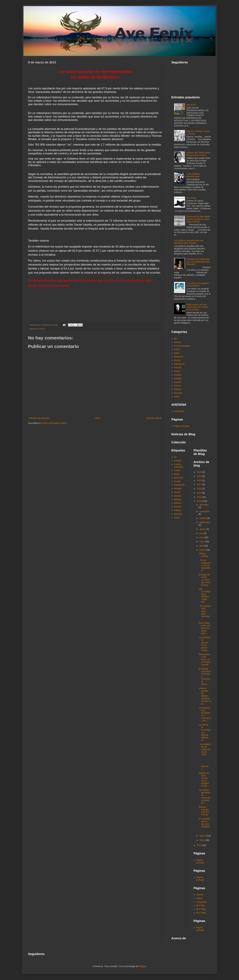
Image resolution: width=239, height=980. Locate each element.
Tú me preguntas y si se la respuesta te (205, 565)
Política (178, 389)
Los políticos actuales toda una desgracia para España (189, 242)
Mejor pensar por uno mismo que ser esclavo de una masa (197, 307)
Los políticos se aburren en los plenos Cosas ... (205, 644)
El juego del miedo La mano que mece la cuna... (205, 580)
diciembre (204, 505)
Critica (177, 349)
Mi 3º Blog (201, 909)
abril (202, 546)
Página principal (182, 426)
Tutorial (200, 895)
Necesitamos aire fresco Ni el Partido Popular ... (205, 659)
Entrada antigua (154, 418)
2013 (199, 501)
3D (175, 339)
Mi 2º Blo (200, 905)
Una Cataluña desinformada (193, 175)
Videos (199, 898)
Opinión (178, 382)
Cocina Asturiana (182, 346)
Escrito (177, 360)
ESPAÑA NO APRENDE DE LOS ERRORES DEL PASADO (198, 262)
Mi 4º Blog (201, 913)
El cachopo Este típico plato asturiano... (205, 612)
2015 (199, 493)
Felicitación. (180, 364)
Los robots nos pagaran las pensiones (198, 284)
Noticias (178, 378)
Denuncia (179, 357)
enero (202, 840)
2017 (199, 485)
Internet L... (205, 764)
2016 (199, 489)
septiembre (205, 522)
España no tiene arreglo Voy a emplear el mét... (204, 779)
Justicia (178, 375)
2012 (199, 845)
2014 (199, 497)
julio (202, 533)
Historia (178, 367)
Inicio (98, 418)
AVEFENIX (179, 411)
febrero (203, 836)
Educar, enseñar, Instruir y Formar (204, 811)
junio (202, 537)
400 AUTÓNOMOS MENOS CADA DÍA (204, 595)
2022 (199, 472)
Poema (177, 386)
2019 (199, 476)
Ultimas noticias (203, 555)
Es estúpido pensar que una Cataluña (204, 823)
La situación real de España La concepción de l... (205, 714)
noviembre (204, 511)
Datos (177, 353)
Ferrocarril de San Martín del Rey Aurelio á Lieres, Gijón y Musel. (198, 219)
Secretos (178, 393)
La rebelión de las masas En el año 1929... (205, 749)
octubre (203, 518)
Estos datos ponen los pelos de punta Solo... (205, 628)
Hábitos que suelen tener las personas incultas (198, 154)
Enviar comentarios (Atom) (54, 423)
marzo (203, 550)
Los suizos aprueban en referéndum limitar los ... (204, 796)
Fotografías (202, 902)
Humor (177, 371)
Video (177, 397)
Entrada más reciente (39, 418)
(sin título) (191, 105)
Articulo (41, 329)
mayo (202, 542)
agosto (203, 529)
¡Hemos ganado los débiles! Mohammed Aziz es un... (205, 696)
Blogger (142, 966)
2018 (199, 480)
